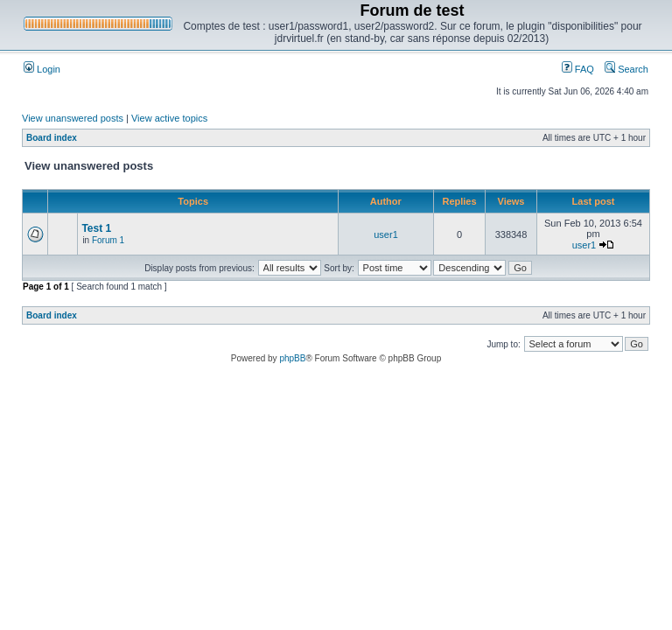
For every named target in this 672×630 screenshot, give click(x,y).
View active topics (169, 118)
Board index (52, 138)
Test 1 (96, 228)
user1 (386, 234)
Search (626, 69)
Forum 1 (108, 240)
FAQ (578, 69)
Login (42, 69)
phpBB (292, 358)
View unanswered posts (73, 118)
